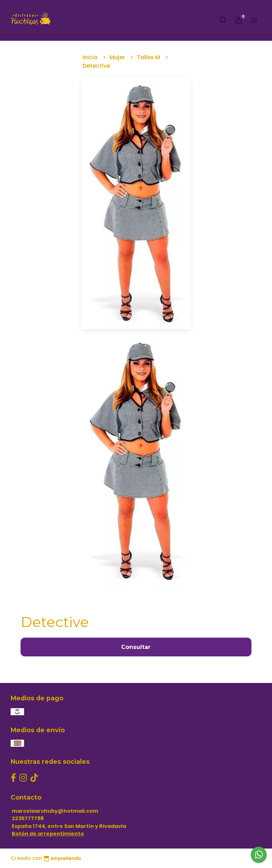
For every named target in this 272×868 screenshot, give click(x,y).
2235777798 (28, 818)
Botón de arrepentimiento (48, 834)
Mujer (118, 57)
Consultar (136, 647)
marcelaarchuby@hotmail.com (55, 811)
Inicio (91, 57)
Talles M (149, 57)
